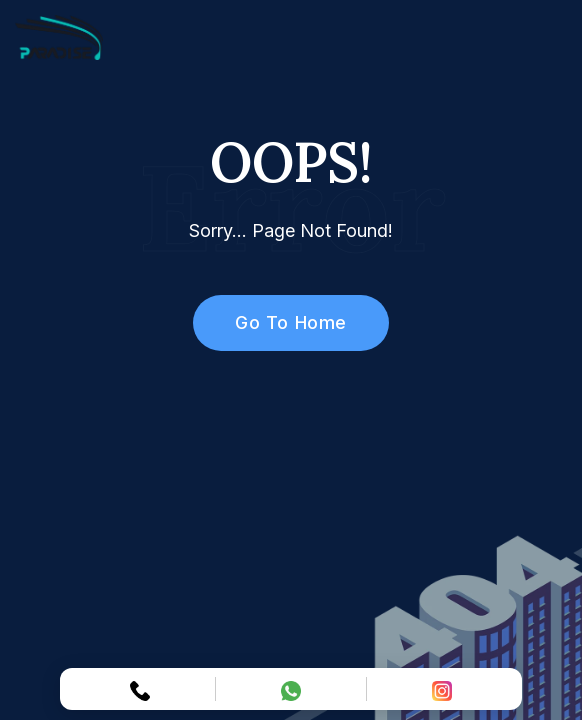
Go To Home (279, 322)
